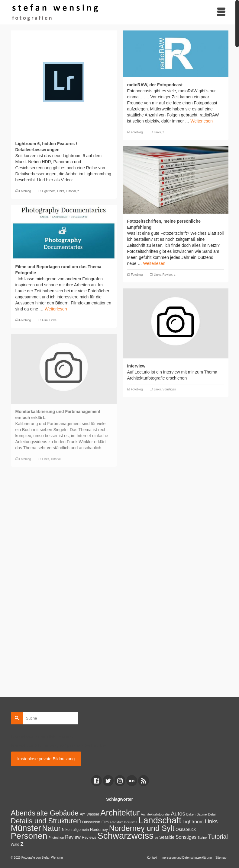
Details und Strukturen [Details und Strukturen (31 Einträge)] (46, 821)
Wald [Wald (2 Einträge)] (15, 844)
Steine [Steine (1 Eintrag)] (202, 838)
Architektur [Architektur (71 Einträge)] (120, 813)
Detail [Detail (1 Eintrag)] (212, 814)
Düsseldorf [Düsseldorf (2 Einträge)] (91, 822)
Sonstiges (169, 389)
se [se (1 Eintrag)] (156, 838)
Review (167, 275)
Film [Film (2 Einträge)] (105, 822)
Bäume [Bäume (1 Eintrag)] (202, 814)
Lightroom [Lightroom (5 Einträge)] (193, 822)
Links (61, 191)
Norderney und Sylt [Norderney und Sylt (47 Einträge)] (142, 828)
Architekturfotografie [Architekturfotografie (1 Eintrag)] (155, 814)
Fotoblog (25, 191)
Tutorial (71, 191)
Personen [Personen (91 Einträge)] (29, 836)
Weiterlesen (202, 121)
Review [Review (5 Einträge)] (73, 837)
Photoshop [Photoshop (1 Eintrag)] (56, 838)
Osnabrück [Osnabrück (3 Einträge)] (186, 829)
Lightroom (49, 191)
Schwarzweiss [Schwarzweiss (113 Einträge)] (125, 836)
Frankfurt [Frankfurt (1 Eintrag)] (116, 822)
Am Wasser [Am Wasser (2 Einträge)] (89, 814)
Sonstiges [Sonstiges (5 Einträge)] (186, 837)
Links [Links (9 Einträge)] (211, 822)
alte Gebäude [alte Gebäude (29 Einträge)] (58, 813)
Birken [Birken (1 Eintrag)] (191, 814)
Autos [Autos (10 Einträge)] (178, 814)
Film (45, 320)
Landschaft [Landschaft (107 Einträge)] (160, 820)
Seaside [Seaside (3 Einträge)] (167, 837)
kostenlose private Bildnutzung (46, 759)
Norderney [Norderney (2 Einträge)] (99, 830)
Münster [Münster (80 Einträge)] (26, 828)
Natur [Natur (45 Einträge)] (52, 828)
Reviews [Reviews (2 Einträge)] (89, 838)
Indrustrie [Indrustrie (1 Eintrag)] (131, 822)
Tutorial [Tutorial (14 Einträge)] (218, 837)
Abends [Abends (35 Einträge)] (23, 813)
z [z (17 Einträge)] (22, 843)
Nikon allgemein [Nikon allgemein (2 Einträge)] (75, 830)
